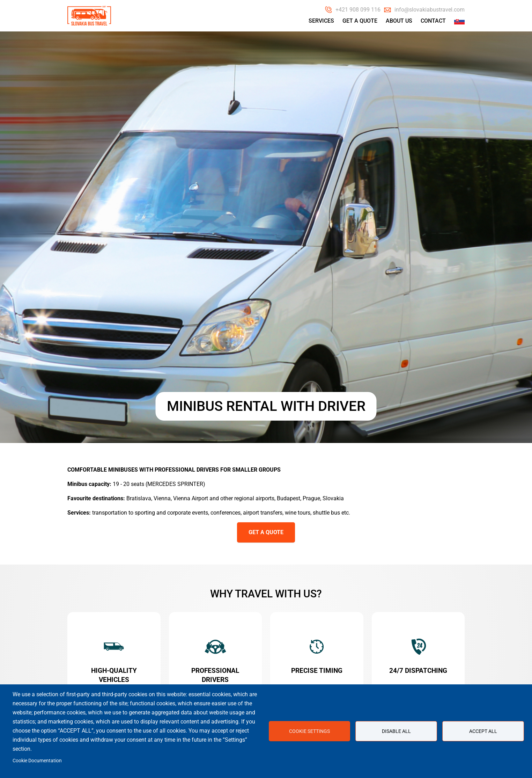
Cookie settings (309, 731)
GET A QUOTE (266, 532)
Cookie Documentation (37, 761)
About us (399, 21)
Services (321, 21)
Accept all (483, 731)
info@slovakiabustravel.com (430, 10)
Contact (433, 21)
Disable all (396, 731)
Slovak (459, 21)
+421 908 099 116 (358, 10)
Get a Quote (360, 21)
